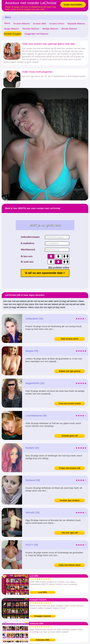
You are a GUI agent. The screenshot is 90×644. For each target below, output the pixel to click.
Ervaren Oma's (57, 24)
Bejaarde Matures (76, 24)
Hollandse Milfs (43, 640)
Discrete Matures (31, 29)
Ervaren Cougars (13, 34)
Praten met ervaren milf (70, 468)
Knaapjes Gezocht (43, 616)
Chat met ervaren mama (70, 403)
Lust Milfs (43, 592)
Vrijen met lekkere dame (70, 565)
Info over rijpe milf (70, 533)
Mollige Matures (50, 29)
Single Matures (12, 29)
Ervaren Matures (22, 24)
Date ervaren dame (70, 339)
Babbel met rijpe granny (70, 371)
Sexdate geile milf (70, 436)
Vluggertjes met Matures (36, 34)
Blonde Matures (69, 29)
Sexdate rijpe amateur (70, 500)
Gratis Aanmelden (73, 5)
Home (7, 23)
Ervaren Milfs (40, 24)
